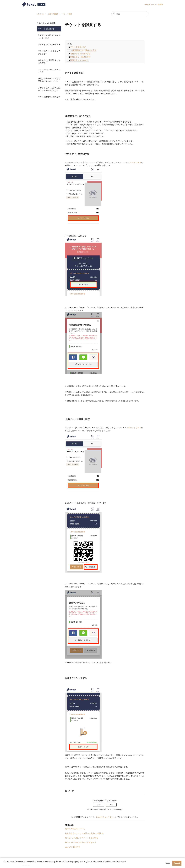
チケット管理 (67, 14)
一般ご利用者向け (53, 14)
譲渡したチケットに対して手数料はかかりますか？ (49, 80)
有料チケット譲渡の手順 (80, 52)
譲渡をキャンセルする (79, 58)
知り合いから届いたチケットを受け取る (49, 37)
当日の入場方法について (75, 826)
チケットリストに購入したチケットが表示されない (49, 89)
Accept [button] (177, 863)
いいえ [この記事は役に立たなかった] (111, 803)
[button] (4, 865)
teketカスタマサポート (106, 815)
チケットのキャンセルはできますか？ (49, 52)
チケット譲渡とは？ (78, 47)
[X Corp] (70, 789)
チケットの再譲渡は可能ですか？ (49, 71)
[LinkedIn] (73, 789)
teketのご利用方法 (73, 845)
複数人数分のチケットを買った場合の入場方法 (84, 831)
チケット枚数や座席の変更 (49, 97)
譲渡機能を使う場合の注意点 (84, 49)
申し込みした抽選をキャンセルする (49, 62)
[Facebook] (66, 789)
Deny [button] (168, 863)
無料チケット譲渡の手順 (80, 55)
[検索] (130, 14)
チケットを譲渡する (46, 29)
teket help (41, 14)
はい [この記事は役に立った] (98, 803)
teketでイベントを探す (154, 4)
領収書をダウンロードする (49, 44)
